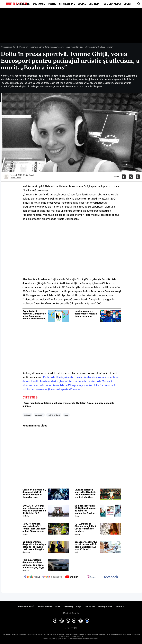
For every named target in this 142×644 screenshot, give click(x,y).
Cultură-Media (112, 4)
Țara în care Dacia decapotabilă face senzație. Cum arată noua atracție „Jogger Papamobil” (34, 564)
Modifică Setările (71, 613)
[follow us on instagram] (91, 577)
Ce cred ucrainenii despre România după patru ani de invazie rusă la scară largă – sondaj (34, 546)
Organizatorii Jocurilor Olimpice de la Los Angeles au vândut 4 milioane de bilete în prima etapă (34, 315)
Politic (52, 4)
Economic (39, 4)
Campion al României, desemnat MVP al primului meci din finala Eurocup (34, 493)
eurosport (39, 415)
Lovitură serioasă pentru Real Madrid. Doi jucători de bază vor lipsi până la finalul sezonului (85, 493)
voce (66, 415)
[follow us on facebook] (111, 577)
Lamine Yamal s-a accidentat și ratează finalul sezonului (86, 314)
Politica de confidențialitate (99, 607)
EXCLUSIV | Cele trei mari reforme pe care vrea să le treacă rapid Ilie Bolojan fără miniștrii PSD (34, 509)
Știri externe (67, 4)
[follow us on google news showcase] (52, 577)
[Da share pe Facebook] (124, 177)
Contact (120, 607)
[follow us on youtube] (72, 577)
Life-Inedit (95, 4)
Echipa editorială (26, 607)
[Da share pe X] (131, 177)
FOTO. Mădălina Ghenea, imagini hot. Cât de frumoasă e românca (85, 527)
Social (82, 4)
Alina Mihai (16, 178)
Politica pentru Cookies (49, 607)
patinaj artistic (54, 415)
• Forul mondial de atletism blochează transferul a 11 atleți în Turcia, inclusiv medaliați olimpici (68, 405)
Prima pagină (6, 47)
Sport (127, 4)
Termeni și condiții (73, 607)
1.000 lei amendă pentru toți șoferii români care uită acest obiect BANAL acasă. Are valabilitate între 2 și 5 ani (34, 527)
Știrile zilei (23, 4)
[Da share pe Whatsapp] (138, 177)
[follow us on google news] (32, 577)
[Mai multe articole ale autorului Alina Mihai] (6, 177)
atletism (27, 415)
